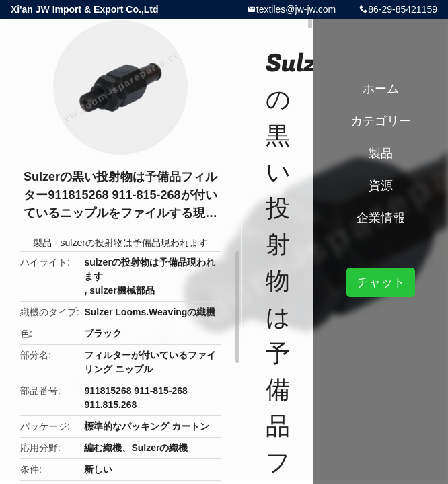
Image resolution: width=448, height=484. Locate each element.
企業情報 (381, 218)
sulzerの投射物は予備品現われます (134, 243)
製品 (42, 243)
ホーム (381, 89)
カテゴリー (381, 121)
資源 (381, 186)
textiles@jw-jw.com (296, 9)
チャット (381, 282)
